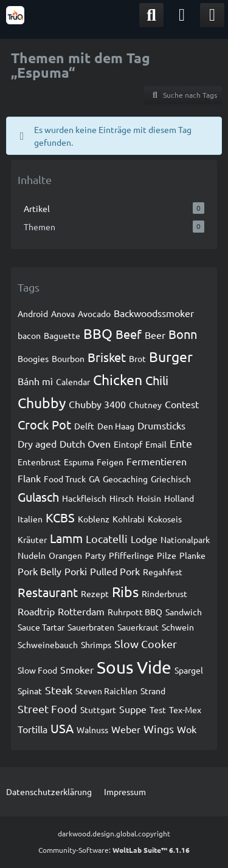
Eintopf (128, 444)
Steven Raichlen (106, 691)
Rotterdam (81, 611)
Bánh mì (35, 381)
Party (95, 555)
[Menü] (212, 15)
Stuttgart (98, 709)
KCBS (60, 517)
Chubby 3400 (97, 404)
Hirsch (122, 498)
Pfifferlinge (131, 555)
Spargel (189, 670)
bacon (29, 335)
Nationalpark (185, 539)
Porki (76, 571)
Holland (179, 498)
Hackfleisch (84, 498)
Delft (84, 426)
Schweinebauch (48, 644)
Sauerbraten (91, 627)
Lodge (144, 539)
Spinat (30, 691)
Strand (153, 691)
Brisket (107, 357)
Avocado (94, 313)
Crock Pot (44, 424)
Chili (157, 380)
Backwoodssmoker (154, 313)
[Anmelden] (182, 15)
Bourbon (68, 358)
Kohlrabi (129, 519)
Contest (182, 404)
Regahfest (163, 572)
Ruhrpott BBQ (135, 612)
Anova (63, 313)
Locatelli (107, 538)
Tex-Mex (185, 709)
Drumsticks (161, 425)
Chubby (42, 402)
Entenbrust (39, 462)
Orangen (65, 555)
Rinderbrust (164, 593)
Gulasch (38, 497)
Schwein (178, 627)
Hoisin (149, 498)
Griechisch (171, 479)
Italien (30, 519)
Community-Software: (114, 850)
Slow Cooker (146, 644)
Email (156, 444)
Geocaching (125, 479)
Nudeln (32, 555)
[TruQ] (15, 15)
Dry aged (37, 443)
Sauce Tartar (41, 627)
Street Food (47, 709)
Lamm (66, 538)
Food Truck (65, 479)
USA (62, 728)
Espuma (79, 462)
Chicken (118, 379)
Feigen (110, 462)
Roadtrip (36, 611)
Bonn (183, 334)
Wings (159, 729)
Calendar (73, 381)
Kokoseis (165, 519)
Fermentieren (157, 461)
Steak (59, 690)
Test (158, 709)
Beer (155, 335)
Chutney (145, 405)
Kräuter (32, 539)
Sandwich (184, 612)
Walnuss (92, 730)
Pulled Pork (115, 571)
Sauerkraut (138, 627)
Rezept (95, 593)
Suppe (133, 709)
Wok (187, 729)
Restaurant (48, 592)
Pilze (167, 555)
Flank (29, 478)
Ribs (125, 591)
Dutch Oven (85, 443)
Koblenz (94, 519)
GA (94, 479)
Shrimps (96, 644)
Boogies (33, 358)
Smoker (77, 669)
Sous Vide (134, 667)
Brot (137, 358)
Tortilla (33, 729)
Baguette (62, 335)
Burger (171, 356)
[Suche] (151, 15)
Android (33, 313)
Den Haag (116, 426)
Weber (126, 729)
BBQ (98, 333)
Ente (181, 443)
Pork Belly (40, 571)
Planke (192, 555)
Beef (129, 334)
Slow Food (37, 670)
